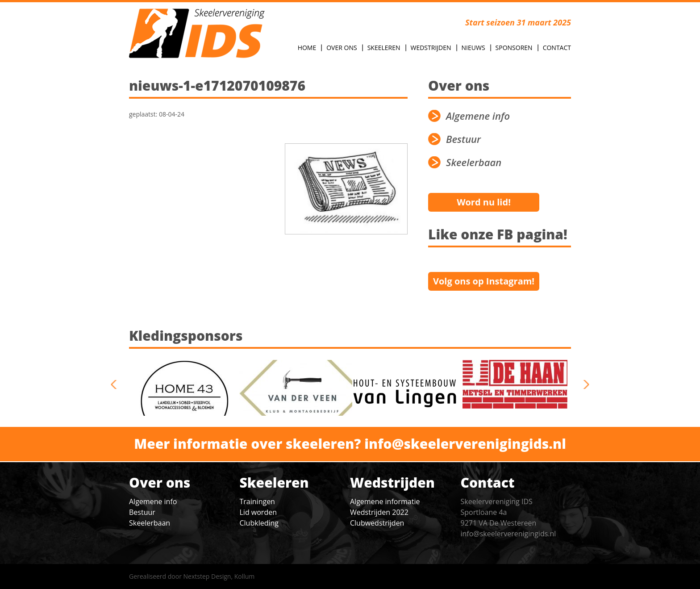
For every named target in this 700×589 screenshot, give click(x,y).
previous (117, 384)
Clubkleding (259, 523)
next (583, 384)
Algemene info (478, 116)
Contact (557, 48)
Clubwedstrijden (377, 523)
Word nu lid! (484, 202)
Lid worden (258, 512)
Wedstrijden (431, 48)
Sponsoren (514, 48)
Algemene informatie (385, 501)
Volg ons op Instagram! (484, 281)
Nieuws (473, 48)
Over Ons (342, 48)
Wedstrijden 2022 (379, 512)
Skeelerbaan (474, 162)
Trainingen (257, 501)
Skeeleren (384, 48)
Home (307, 48)
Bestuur (463, 139)
